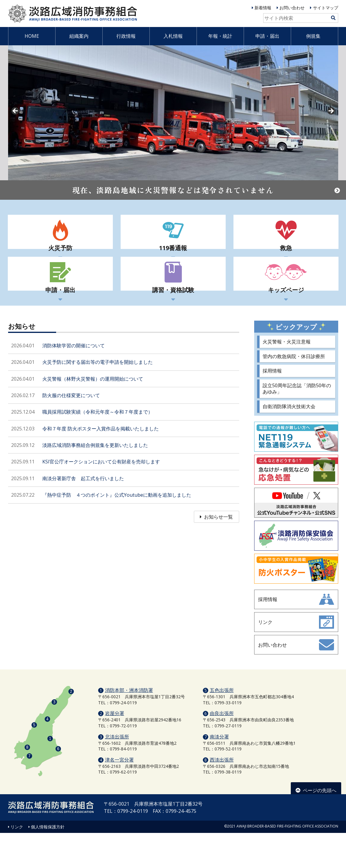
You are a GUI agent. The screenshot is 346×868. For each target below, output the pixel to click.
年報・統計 (220, 36)
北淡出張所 (117, 772)
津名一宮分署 (119, 795)
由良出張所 (222, 749)
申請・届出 (267, 36)
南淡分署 (219, 772)
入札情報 (173, 36)
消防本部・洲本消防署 (129, 725)
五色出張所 (222, 725)
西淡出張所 (222, 795)
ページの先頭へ (316, 823)
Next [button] (331, 111)
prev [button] (16, 111)
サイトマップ (326, 8)
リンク (17, 862)
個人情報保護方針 (48, 862)
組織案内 (79, 36)
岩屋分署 (115, 749)
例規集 (313, 36)
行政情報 (126, 36)
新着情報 (263, 8)
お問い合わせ (292, 8)
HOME (32, 36)
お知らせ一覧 (216, 548)
